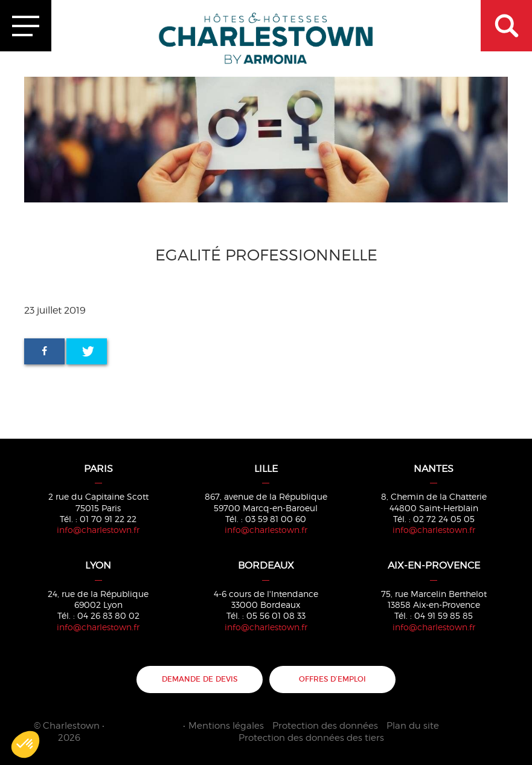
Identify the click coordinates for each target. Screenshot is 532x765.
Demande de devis (200, 679)
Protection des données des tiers (311, 738)
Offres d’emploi (332, 679)
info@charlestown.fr (98, 530)
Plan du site (413, 726)
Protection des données (325, 726)
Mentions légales (226, 726)
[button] (25, 744)
